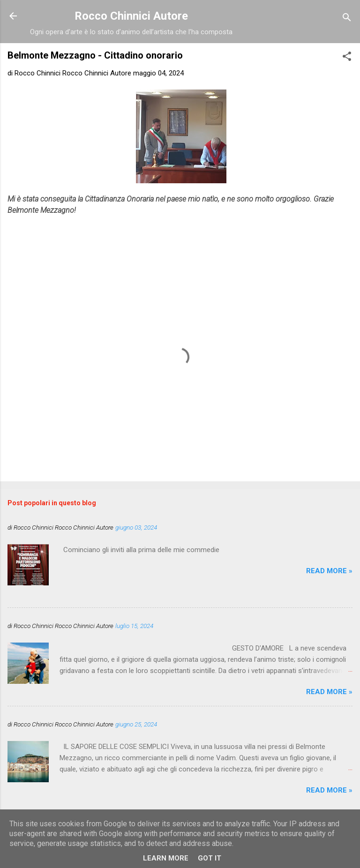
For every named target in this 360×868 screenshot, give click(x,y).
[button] (347, 58)
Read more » (329, 571)
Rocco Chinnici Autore (131, 16)
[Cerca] (347, 19)
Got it (210, 858)
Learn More (166, 858)
